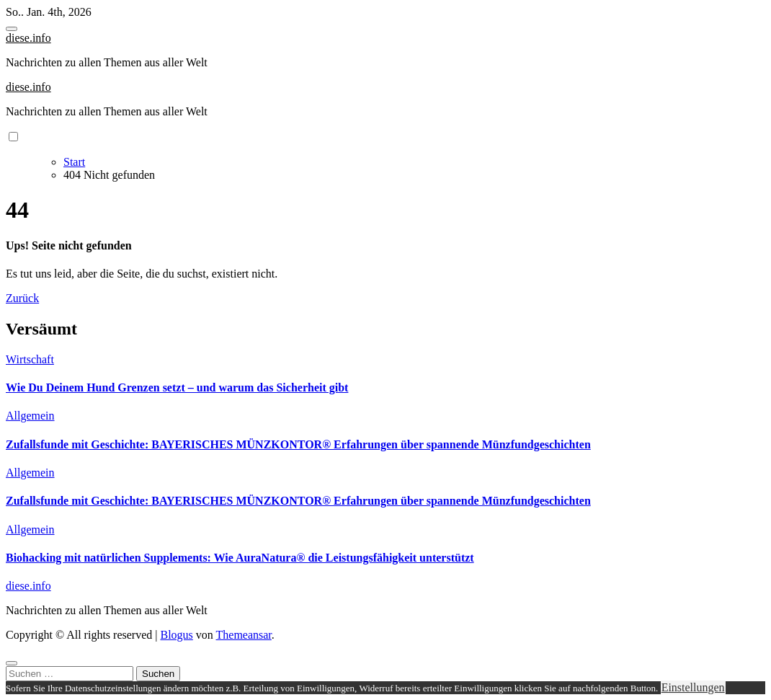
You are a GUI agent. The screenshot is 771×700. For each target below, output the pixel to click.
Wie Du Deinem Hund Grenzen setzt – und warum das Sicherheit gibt (177, 387)
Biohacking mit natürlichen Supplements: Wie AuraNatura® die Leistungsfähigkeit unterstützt (240, 558)
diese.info (28, 38)
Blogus (176, 635)
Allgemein (30, 416)
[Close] (12, 663)
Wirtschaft (30, 359)
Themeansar (244, 635)
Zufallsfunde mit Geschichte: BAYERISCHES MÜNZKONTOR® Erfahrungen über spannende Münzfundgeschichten (298, 444)
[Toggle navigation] (12, 29)
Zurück (22, 298)
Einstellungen (693, 687)
